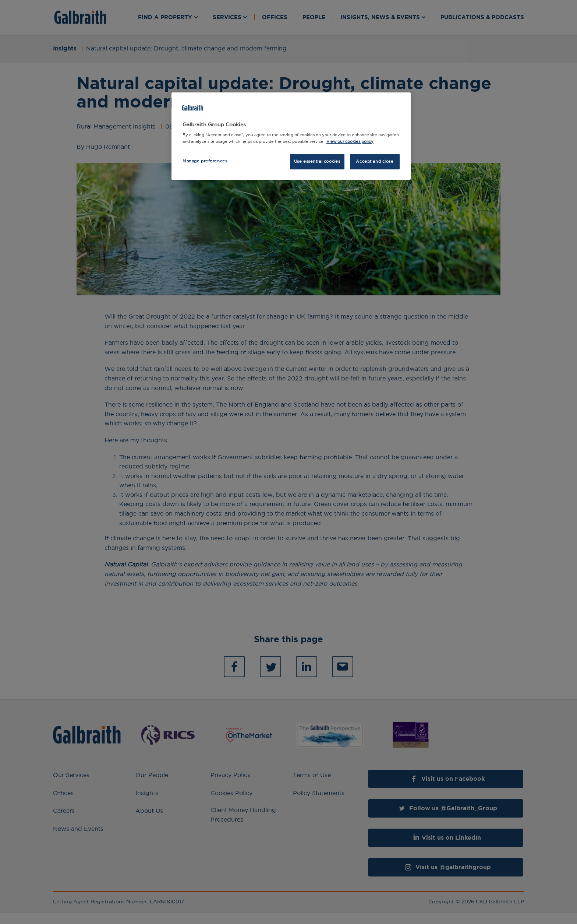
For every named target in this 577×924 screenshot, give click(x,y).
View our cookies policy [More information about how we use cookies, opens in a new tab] (350, 141)
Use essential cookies (317, 161)
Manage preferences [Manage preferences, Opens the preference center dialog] (205, 161)
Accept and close (375, 161)
